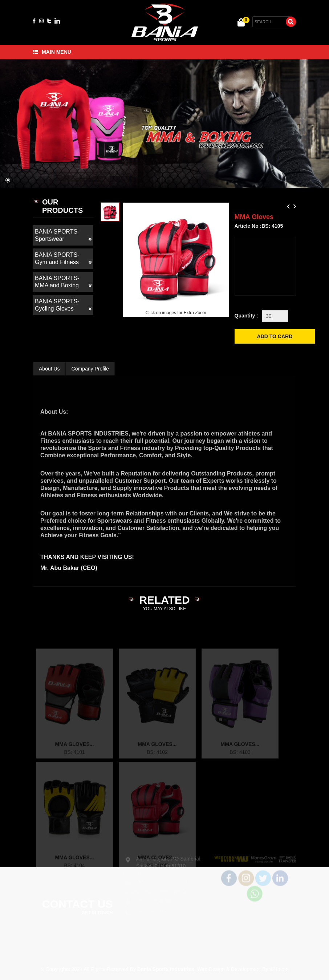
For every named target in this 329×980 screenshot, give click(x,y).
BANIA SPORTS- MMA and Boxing (63, 282)
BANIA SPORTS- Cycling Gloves (63, 305)
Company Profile (90, 369)
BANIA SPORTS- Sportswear (63, 236)
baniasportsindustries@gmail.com (161, 886)
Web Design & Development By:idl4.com (243, 969)
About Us (49, 369)
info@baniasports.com (162, 876)
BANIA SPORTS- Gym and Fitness (63, 259)
